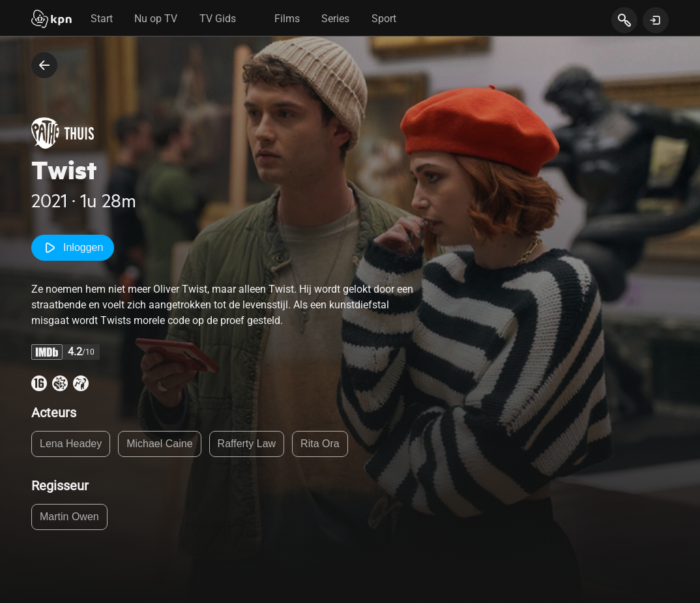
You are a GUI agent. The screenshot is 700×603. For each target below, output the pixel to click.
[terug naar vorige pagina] (44, 65)
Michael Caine (159, 444)
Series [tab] (335, 19)
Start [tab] (102, 19)
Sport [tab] (384, 19)
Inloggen (73, 248)
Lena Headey (71, 444)
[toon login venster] (656, 20)
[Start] (51, 20)
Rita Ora (320, 444)
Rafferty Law (247, 444)
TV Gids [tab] (218, 19)
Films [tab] (287, 19)
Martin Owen (69, 517)
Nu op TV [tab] (156, 19)
